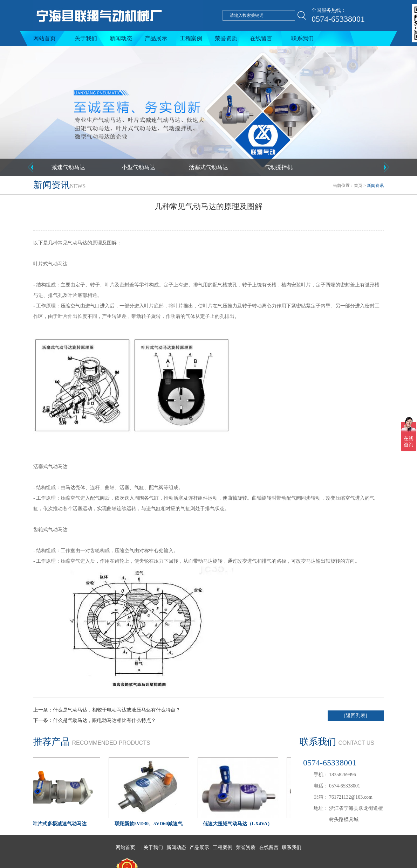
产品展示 (156, 38)
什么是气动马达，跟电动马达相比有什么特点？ (104, 720)
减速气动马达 (68, 167)
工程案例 (191, 38)
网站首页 (45, 38)
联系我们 (302, 38)
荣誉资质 (226, 38)
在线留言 (261, 38)
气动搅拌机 (279, 167)
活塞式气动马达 (208, 167)
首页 (358, 186)
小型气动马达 (138, 167)
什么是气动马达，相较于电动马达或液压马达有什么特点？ (117, 710)
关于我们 (86, 38)
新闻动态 (121, 38)
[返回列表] (356, 716)
